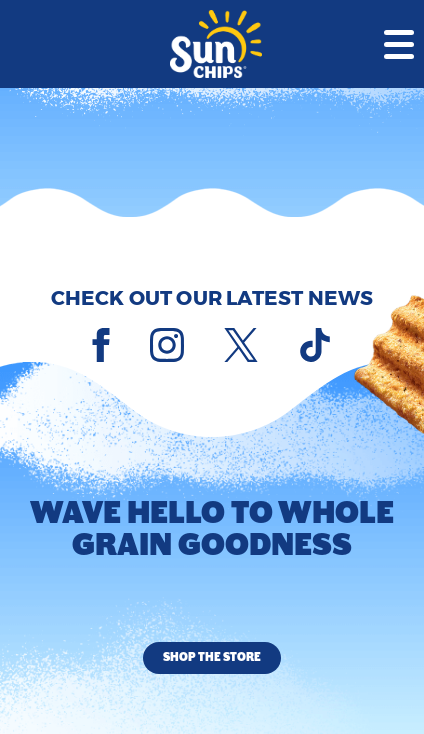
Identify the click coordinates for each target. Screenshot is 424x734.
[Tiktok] (315, 345)
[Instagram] (167, 345)
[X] (241, 345)
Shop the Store (212, 657)
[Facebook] (101, 345)
